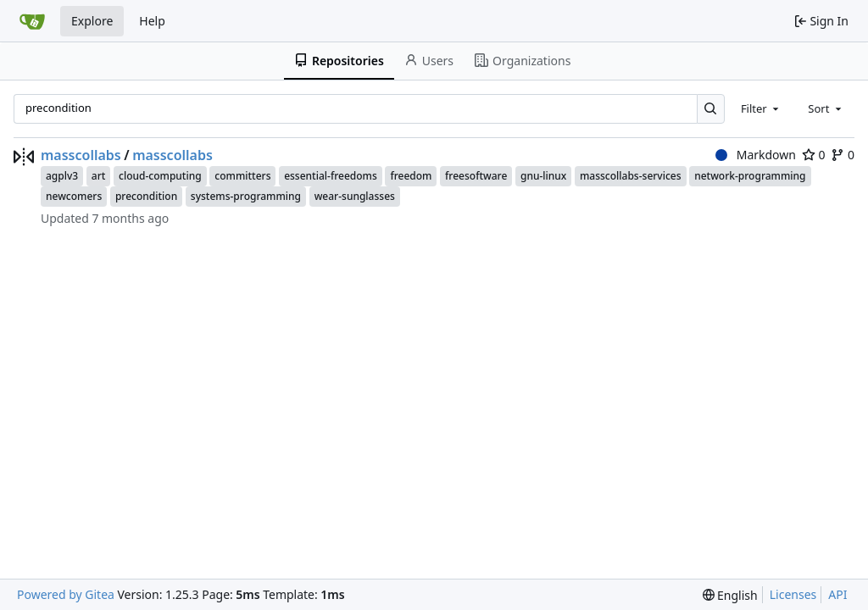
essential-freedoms (331, 176)
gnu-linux (543, 176)
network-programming (750, 176)
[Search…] (711, 109)
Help (152, 21)
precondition (146, 196)
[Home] (32, 21)
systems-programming (246, 196)
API (837, 594)
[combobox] (761, 108)
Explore (92, 21)
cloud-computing (160, 176)
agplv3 (62, 176)
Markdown (756, 155)
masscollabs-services (631, 176)
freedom (411, 176)
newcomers (74, 196)
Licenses (793, 594)
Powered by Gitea (66, 594)
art (99, 176)
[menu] (730, 595)
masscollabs (81, 155)
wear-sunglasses (355, 196)
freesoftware (476, 176)
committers (242, 176)
